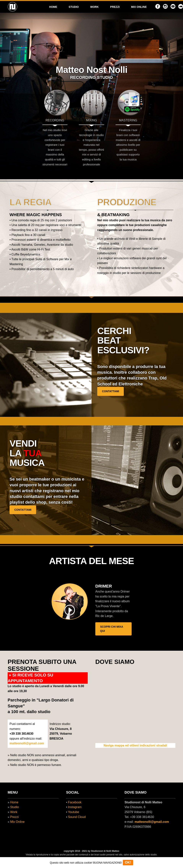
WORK (94, 7)
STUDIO (74, 7)
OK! (128, 862)
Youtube (74, 812)
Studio (14, 807)
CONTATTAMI (111, 391)
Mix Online (17, 822)
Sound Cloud (77, 817)
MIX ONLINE (139, 7)
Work (14, 812)
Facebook (75, 802)
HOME (53, 7)
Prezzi (14, 817)
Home (14, 802)
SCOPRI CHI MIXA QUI (112, 629)
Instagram (75, 807)
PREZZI (115, 7)
